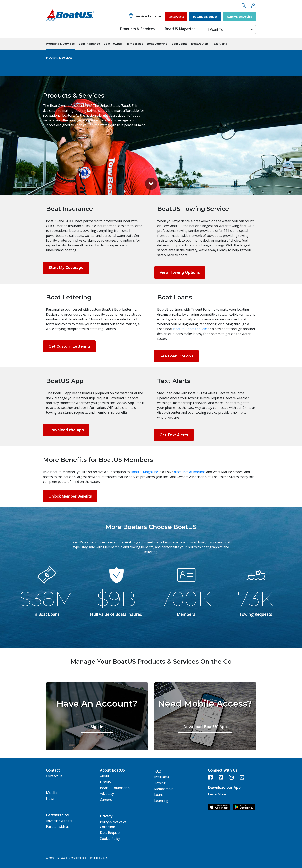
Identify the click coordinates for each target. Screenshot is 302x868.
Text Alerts (219, 44)
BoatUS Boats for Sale (190, 329)
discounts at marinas (190, 472)
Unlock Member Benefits (70, 496)
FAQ (158, 771)
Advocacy (107, 794)
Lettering (161, 801)
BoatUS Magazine (180, 29)
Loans (159, 795)
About (105, 776)
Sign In (97, 727)
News (50, 799)
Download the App (66, 430)
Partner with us (58, 827)
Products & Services (137, 29)
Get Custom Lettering (69, 346)
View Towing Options (180, 272)
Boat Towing (113, 44)
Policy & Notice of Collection (113, 824)
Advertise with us (59, 821)
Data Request (110, 833)
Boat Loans (179, 44)
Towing (160, 783)
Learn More (217, 794)
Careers (106, 800)
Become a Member (205, 17)
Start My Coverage (66, 268)
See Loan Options (176, 356)
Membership (134, 44)
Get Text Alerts (174, 435)
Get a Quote (176, 17)
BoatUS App (200, 44)
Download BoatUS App (205, 727)
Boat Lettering (157, 44)
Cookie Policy (110, 839)
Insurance (162, 777)
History (106, 782)
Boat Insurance (89, 44)
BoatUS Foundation (115, 788)
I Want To (216, 29)
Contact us (54, 776)
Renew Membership (240, 17)
